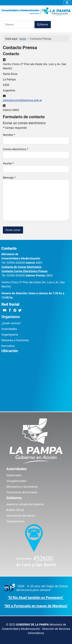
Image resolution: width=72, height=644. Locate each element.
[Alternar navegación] (67, 3)
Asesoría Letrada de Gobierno (25, 504)
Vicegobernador (16, 481)
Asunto (8, 163)
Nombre (9, 135)
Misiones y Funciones (15, 340)
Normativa (8, 346)
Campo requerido (15, 128)
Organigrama (10, 335)
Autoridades (9, 329)
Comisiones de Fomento (22, 492)
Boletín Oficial (15, 510)
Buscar (43, 25)
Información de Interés (21, 516)
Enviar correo (13, 230)
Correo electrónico (15, 149)
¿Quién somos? (11, 323)
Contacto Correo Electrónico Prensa (24, 271)
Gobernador (14, 475)
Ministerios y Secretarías (22, 487)
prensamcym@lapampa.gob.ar (22, 100)
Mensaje (9, 178)
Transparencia (15, 521)
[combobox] (19, 25)
